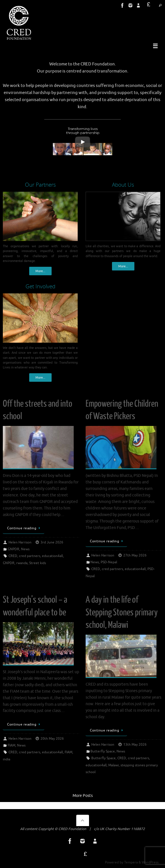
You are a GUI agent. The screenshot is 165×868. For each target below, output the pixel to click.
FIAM (11, 745)
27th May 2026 (135, 555)
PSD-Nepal (109, 562)
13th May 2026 (135, 745)
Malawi (114, 765)
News (25, 549)
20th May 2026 (52, 739)
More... (40, 271)
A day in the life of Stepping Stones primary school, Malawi (122, 612)
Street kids (38, 563)
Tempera (131, 862)
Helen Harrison (20, 542)
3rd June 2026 (52, 542)
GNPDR (13, 549)
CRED (13, 556)
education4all (52, 556)
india (7, 759)
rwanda (22, 563)
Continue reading (25, 528)
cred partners (30, 556)
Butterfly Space (103, 751)
